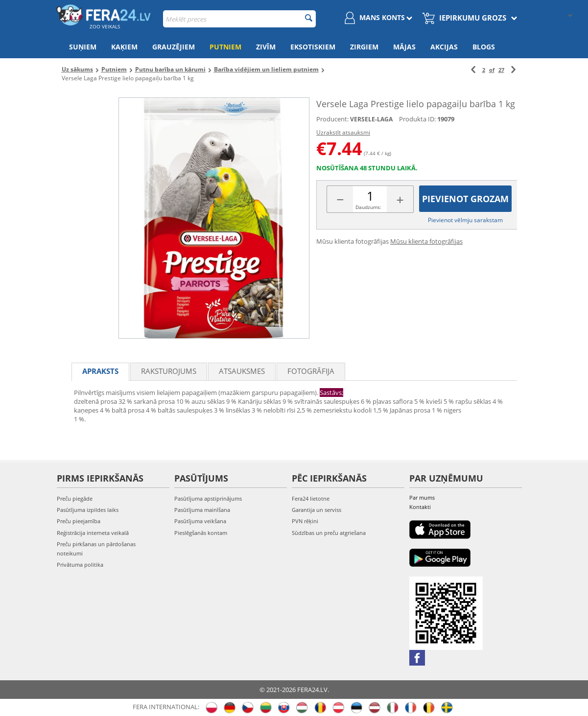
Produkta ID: (417, 119)
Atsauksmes (242, 371)
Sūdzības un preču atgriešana (329, 533)
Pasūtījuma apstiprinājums (208, 498)
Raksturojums (169, 371)
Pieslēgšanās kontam (201, 533)
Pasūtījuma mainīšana (202, 510)
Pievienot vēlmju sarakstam (465, 220)
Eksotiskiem (313, 47)
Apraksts (100, 371)
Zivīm (266, 47)
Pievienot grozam (465, 199)
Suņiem (83, 47)
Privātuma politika (80, 565)
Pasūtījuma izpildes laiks (88, 510)
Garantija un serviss (317, 510)
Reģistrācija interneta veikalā (93, 533)
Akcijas (444, 47)
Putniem (225, 47)
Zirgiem (364, 47)
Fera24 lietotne (311, 498)
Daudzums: (368, 207)
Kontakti (420, 507)
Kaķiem (124, 47)
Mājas (404, 47)
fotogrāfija (311, 371)
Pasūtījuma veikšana (200, 521)
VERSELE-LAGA (371, 119)
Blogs (484, 47)
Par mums (422, 497)
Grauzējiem (174, 47)
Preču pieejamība (79, 521)
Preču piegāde (75, 498)
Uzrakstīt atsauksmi (343, 132)
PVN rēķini (305, 521)
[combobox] (239, 19)
